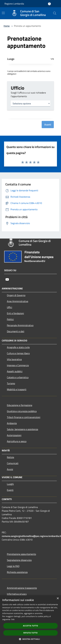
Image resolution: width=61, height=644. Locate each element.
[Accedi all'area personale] (49, 4)
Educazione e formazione (20, 405)
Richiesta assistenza (17, 572)
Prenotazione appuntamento (21, 554)
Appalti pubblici (15, 371)
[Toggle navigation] (3, 13)
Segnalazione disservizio (19, 560)
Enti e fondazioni (15, 313)
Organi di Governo (16, 295)
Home (7, 26)
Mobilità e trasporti (17, 389)
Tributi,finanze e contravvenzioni (24, 417)
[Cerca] (55, 13)
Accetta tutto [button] (30, 626)
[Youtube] (7, 279)
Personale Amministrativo (20, 325)
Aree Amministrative (18, 301)
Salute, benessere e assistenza (22, 429)
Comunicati (13, 463)
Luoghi (10, 484)
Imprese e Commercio (18, 365)
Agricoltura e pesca (17, 441)
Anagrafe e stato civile (18, 347)
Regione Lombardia (14, 4)
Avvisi (10, 469)
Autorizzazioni (14, 435)
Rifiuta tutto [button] (30, 633)
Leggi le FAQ (13, 566)
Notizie (10, 457)
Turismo (11, 383)
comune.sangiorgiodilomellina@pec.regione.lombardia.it (31, 536)
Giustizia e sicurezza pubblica (22, 411)
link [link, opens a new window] (13, 619)
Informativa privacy (17, 594)
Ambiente (12, 423)
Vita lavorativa (14, 359)
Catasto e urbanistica (18, 377)
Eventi (10, 490)
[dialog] (30, 620)
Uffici (10, 307)
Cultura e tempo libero (18, 353)
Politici (10, 319)
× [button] (58, 599)
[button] (31, 639)
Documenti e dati (16, 331)
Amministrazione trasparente (22, 588)
